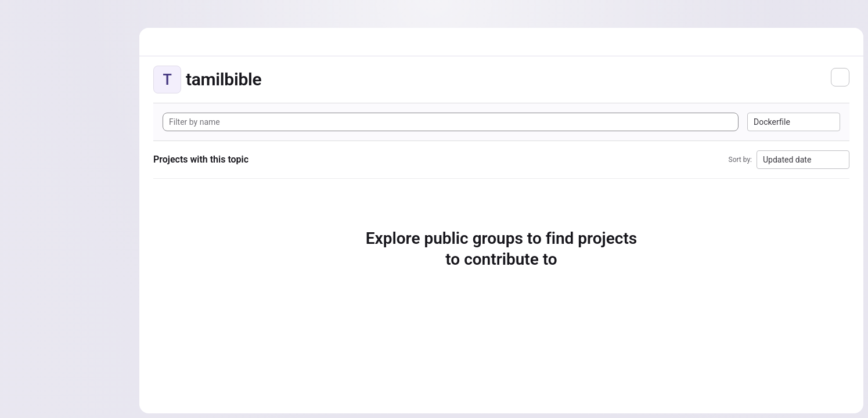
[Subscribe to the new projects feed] (840, 77)
